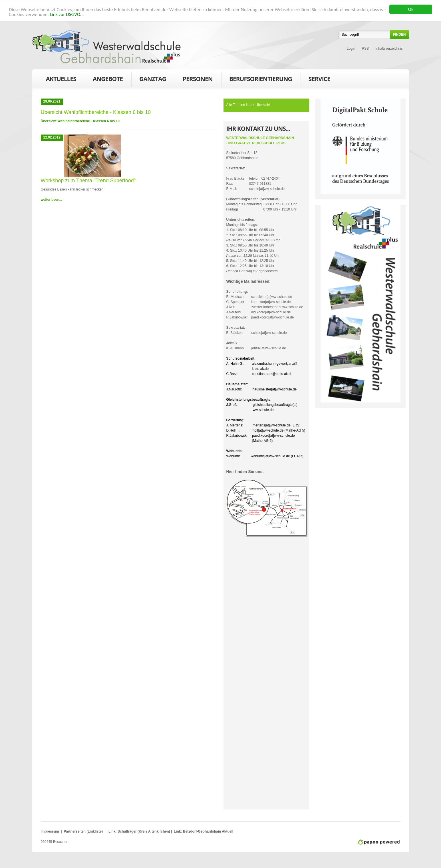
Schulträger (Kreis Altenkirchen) (144, 831)
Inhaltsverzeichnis (389, 48)
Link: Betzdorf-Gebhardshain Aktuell (203, 831)
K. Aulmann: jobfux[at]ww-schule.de (256, 345)
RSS (365, 48)
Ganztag (153, 80)
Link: (113, 831)
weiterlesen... (52, 199)
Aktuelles (61, 79)
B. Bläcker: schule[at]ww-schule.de (257, 330)
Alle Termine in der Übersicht (248, 105)
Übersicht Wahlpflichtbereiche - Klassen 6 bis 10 (80, 121)
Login (351, 48)
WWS (106, 47)
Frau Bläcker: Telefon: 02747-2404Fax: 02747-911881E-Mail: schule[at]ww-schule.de (256, 178)
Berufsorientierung (261, 80)
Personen (198, 80)
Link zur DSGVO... (67, 14)
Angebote (108, 80)
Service (319, 80)
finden (399, 34)
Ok (411, 9)
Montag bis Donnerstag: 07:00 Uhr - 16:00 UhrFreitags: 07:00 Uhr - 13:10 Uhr (262, 204)
